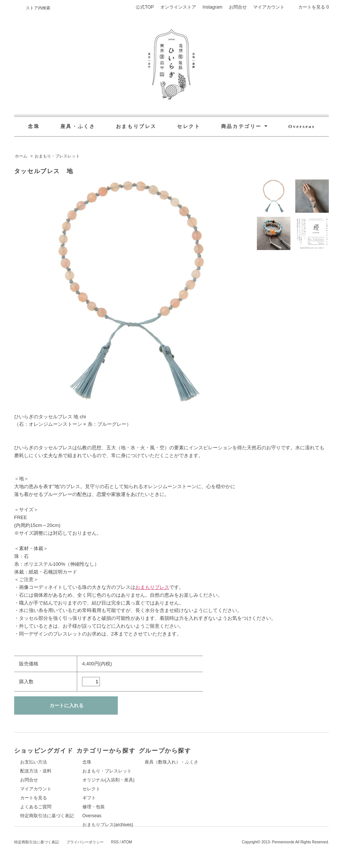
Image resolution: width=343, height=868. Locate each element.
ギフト (129, 798)
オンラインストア (178, 7)
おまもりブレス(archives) (148, 825)
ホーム (21, 156)
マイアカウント (269, 7)
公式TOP (145, 7)
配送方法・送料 (36, 771)
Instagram (212, 7)
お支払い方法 (34, 762)
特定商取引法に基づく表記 (47, 816)
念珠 (34, 126)
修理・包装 (133, 807)
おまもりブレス (136, 126)
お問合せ (238, 7)
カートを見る (34, 798)
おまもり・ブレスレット (57, 156)
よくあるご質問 (36, 807)
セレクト (189, 126)
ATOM (127, 861)
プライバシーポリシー (85, 861)
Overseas (301, 126)
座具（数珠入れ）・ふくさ (251, 762)
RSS (115, 861)
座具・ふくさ (78, 126)
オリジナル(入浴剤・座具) (148, 780)
